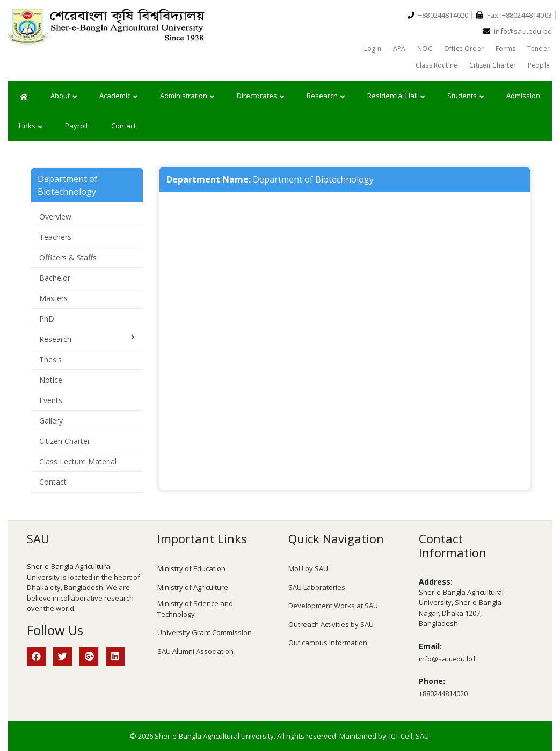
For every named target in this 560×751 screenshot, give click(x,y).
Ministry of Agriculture (193, 587)
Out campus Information (328, 643)
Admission (523, 96)
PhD (47, 319)
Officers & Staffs (68, 257)
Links (31, 126)
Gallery (51, 421)
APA (399, 49)
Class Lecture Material (78, 461)
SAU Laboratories (317, 587)
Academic (118, 96)
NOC (425, 49)
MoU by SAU (308, 568)
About (64, 96)
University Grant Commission (205, 632)
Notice (51, 380)
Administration (187, 96)
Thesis (50, 359)
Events (51, 400)
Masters (53, 298)
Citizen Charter (493, 65)
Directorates (260, 96)
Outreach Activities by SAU (331, 624)
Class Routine (437, 65)
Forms (506, 49)
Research (326, 96)
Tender (539, 49)
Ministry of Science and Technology (195, 609)
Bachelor (55, 278)
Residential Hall (396, 96)
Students (466, 96)
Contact (123, 126)
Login (373, 49)
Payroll (76, 126)
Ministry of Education (191, 568)
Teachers (55, 237)
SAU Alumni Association (195, 651)
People (539, 65)
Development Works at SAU (333, 606)
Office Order (464, 49)
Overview (55, 217)
